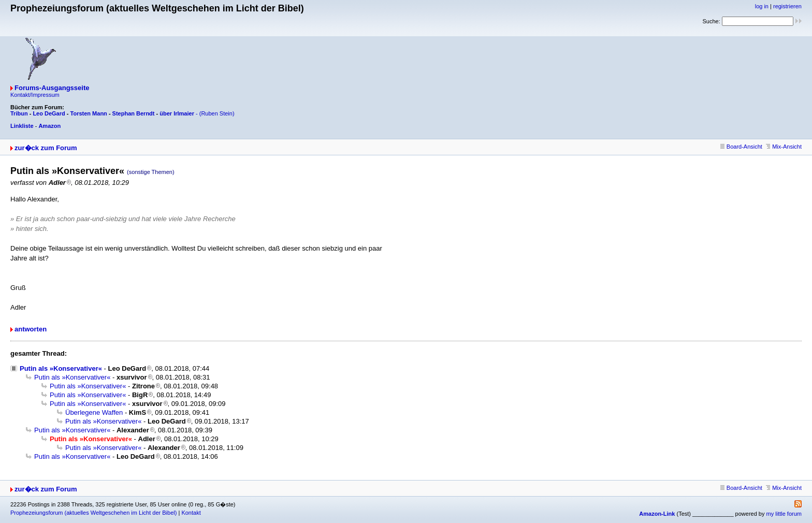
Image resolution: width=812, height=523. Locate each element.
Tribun (19, 113)
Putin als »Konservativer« (61, 368)
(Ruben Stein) (217, 113)
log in (762, 6)
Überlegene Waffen (94, 412)
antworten (31, 329)
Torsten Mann (89, 113)
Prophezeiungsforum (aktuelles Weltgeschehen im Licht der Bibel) (93, 513)
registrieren (787, 6)
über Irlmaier (177, 113)
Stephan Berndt (134, 113)
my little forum (784, 514)
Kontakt (191, 513)
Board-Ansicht (741, 147)
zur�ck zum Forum (46, 148)
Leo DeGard (49, 113)
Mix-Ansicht (784, 147)
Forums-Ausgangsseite (52, 88)
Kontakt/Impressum (35, 95)
